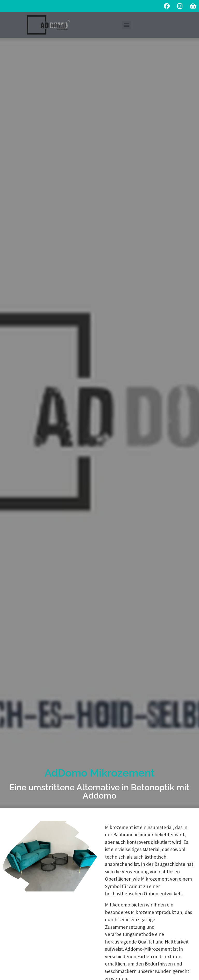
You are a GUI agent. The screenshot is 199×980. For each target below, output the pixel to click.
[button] (127, 25)
